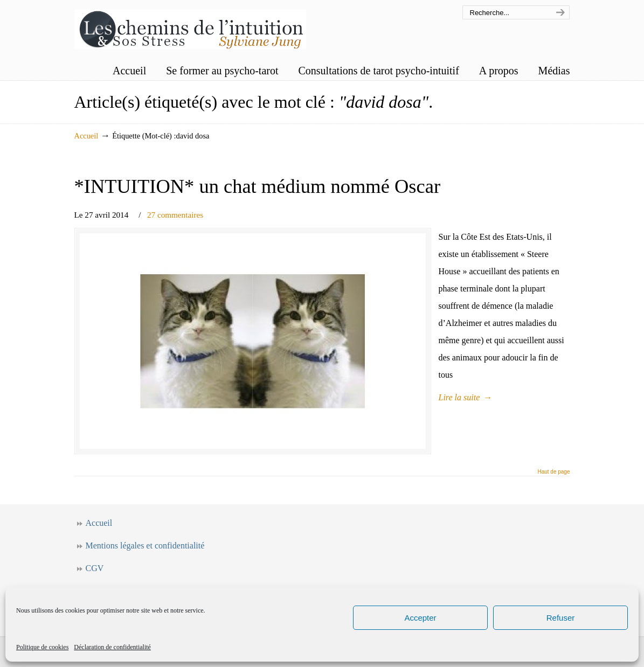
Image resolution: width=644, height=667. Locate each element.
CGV (95, 568)
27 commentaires (175, 215)
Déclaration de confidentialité (112, 647)
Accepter (420, 618)
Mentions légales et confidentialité (145, 546)
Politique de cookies (42, 647)
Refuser (561, 618)
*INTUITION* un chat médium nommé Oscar (258, 186)
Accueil (86, 136)
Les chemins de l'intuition (190, 26)
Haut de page (553, 472)
